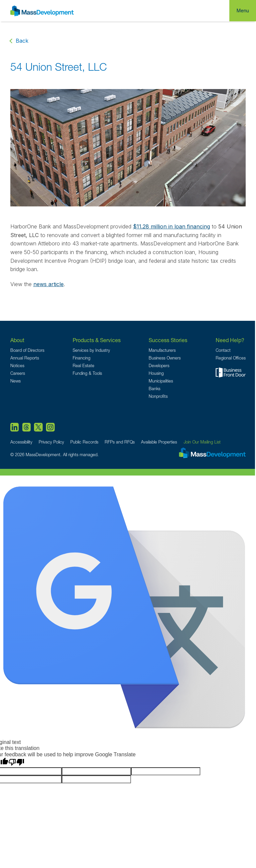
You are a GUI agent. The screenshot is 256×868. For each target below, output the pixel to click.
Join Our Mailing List (202, 442)
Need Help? (230, 340)
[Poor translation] (16, 762)
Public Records (84, 442)
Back (22, 41)
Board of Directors (27, 350)
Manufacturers (162, 350)
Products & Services (97, 340)
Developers (159, 366)
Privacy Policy (51, 442)
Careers (18, 373)
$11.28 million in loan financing (171, 226)
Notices (17, 366)
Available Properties (159, 442)
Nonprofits (158, 396)
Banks (154, 389)
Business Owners (165, 358)
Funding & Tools (87, 373)
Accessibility (21, 442)
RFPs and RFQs (120, 442)
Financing (81, 358)
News (15, 381)
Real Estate (83, 366)
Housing (156, 373)
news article (48, 284)
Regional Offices (231, 358)
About (17, 340)
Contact (223, 350)
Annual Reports (25, 358)
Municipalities (161, 381)
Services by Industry (91, 350)
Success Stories (168, 340)
